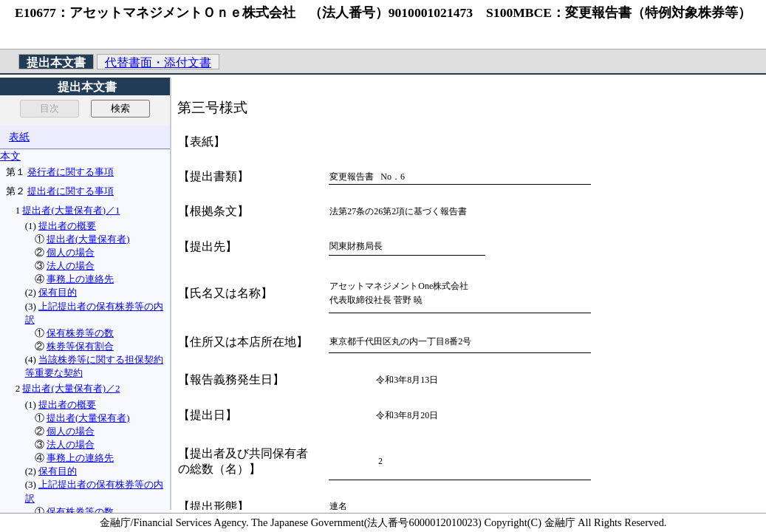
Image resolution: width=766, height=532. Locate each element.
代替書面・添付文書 (158, 62)
